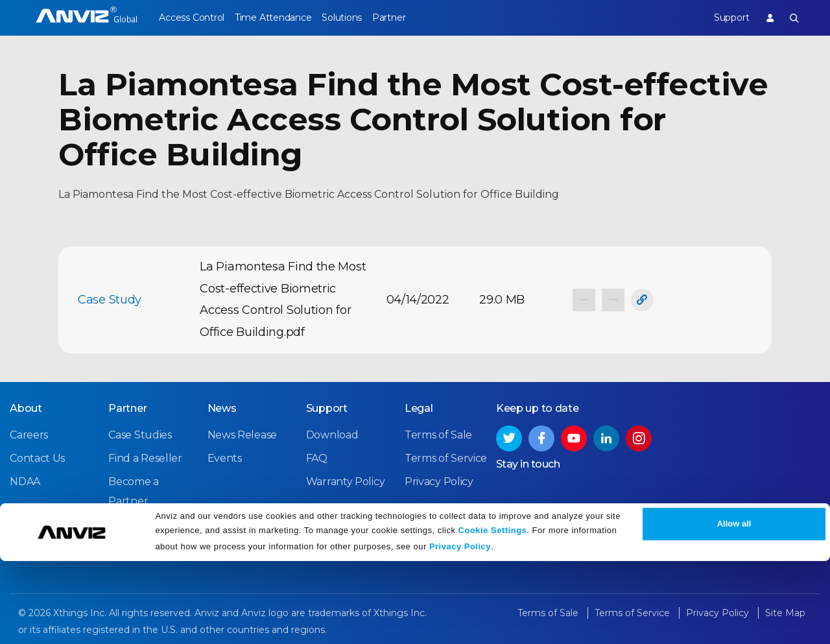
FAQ (317, 456)
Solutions (357, 18)
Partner (412, 18)
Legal (419, 406)
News (222, 406)
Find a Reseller (145, 456)
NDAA (25, 480)
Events (225, 456)
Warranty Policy (346, 480)
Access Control (191, 18)
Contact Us (37, 456)
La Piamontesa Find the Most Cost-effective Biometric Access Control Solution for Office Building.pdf (283, 299)
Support (723, 18)
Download (332, 433)
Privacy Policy (460, 629)
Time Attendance (281, 18)
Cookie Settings (493, 613)
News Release (242, 433)
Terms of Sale (438, 433)
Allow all (734, 607)
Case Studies (140, 433)
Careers (29, 433)
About (26, 406)
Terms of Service (446, 456)
